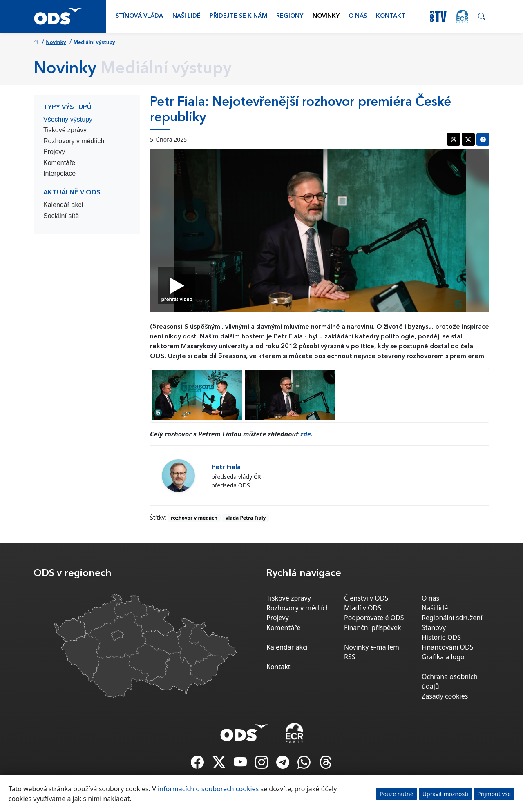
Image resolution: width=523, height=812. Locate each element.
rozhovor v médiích (194, 518)
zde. (307, 434)
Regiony (290, 16)
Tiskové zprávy (65, 130)
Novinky (326, 16)
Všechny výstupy (68, 119)
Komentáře (59, 163)
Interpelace (59, 173)
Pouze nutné (397, 794)
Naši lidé (187, 16)
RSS (350, 657)
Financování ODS (447, 647)
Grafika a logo (443, 657)
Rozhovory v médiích (74, 141)
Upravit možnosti (445, 794)
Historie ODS (441, 637)
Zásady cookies (445, 696)
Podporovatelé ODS (374, 618)
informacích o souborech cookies (208, 789)
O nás (358, 16)
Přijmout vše (494, 794)
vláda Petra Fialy (246, 518)
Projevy (54, 152)
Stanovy (434, 627)
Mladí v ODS (363, 608)
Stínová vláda (139, 16)
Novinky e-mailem (372, 647)
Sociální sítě (61, 216)
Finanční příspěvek (373, 627)
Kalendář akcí (63, 205)
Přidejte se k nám (238, 16)
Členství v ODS (366, 598)
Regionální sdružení (452, 618)
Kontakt (391, 16)
